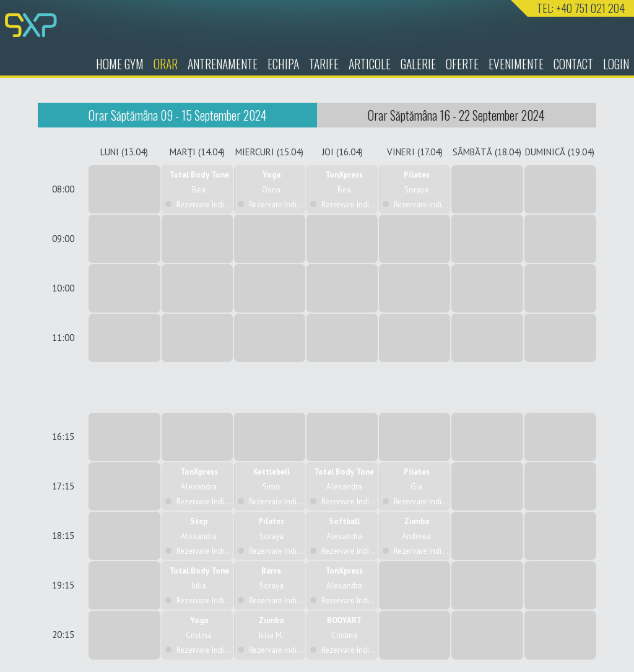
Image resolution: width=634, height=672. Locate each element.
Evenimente (516, 64)
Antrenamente (223, 64)
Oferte (462, 64)
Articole (370, 64)
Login (616, 64)
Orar (166, 64)
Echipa (283, 64)
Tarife (324, 64)
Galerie (418, 64)
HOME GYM (120, 64)
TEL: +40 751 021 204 (581, 8)
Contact (573, 64)
